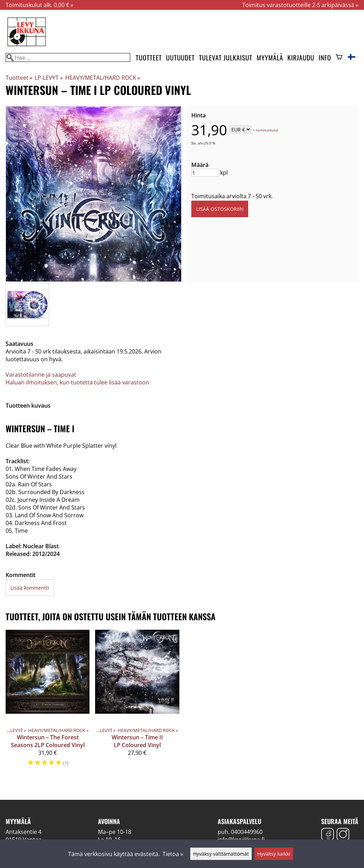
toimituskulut (267, 130)
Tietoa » (173, 854)
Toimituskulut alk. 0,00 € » (39, 5)
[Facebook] (327, 835)
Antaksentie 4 (24, 832)
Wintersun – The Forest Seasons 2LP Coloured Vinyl (48, 741)
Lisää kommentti (30, 588)
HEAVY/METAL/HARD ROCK (103, 78)
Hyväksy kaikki (274, 854)
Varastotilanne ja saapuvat (41, 375)
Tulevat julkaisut (226, 57)
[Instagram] (343, 835)
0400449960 (247, 832)
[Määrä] (205, 173)
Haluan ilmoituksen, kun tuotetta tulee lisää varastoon (77, 382)
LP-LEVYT (49, 78)
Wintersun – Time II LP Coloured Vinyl (137, 741)
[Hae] (68, 57)
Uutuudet (180, 57)
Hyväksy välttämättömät (221, 854)
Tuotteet (149, 57)
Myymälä (270, 57)
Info (325, 57)
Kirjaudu (301, 57)
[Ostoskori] (339, 58)
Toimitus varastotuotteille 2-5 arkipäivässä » (300, 5)
